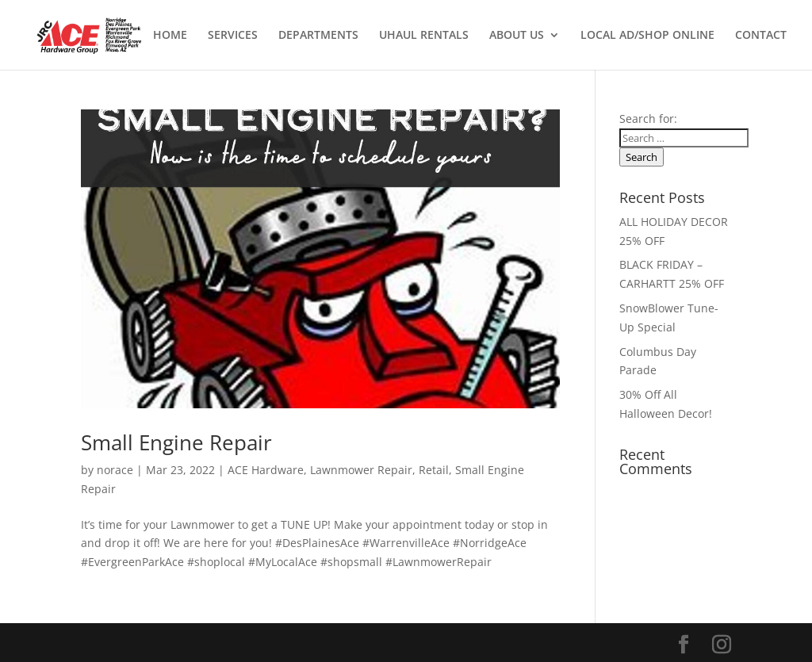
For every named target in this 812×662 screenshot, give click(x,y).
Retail (434, 470)
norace (115, 470)
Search (642, 157)
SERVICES (233, 36)
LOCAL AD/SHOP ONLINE (647, 36)
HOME (170, 36)
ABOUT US (517, 36)
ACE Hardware (266, 470)
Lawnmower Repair (361, 470)
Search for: (648, 119)
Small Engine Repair (176, 442)
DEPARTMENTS (318, 36)
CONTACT (761, 36)
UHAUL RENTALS (424, 36)
